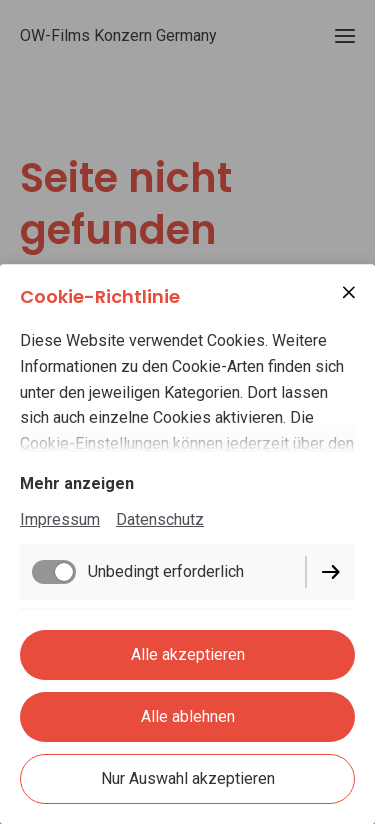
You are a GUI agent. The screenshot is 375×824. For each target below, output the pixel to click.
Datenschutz (160, 519)
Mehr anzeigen (77, 483)
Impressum (60, 519)
